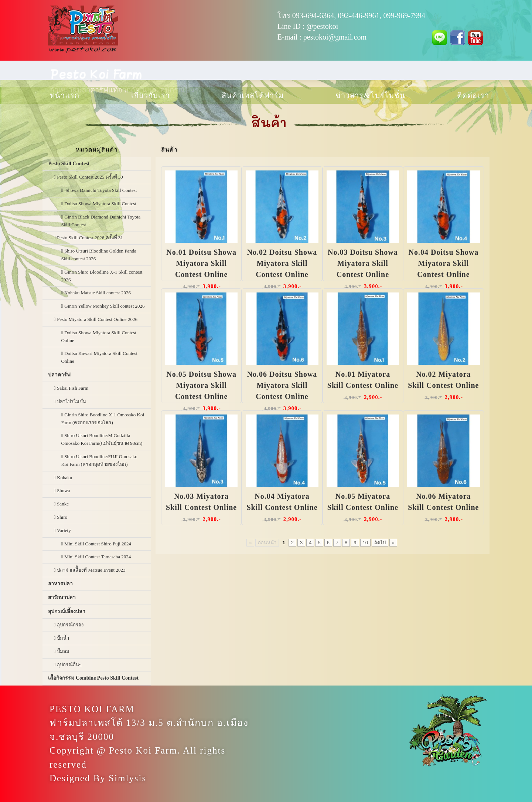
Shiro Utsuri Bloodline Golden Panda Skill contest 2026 (99, 255)
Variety (64, 530)
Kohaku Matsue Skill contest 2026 (98, 293)
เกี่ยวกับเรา (151, 95)
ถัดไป (380, 543)
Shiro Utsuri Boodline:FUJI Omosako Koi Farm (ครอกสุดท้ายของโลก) (99, 460)
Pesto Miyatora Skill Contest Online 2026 (97, 319)
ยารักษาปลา (62, 597)
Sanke (63, 504)
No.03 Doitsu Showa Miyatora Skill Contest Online (363, 263)
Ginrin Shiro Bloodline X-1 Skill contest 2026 (102, 276)
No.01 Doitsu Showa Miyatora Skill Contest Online (201, 263)
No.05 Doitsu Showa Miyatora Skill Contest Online (201, 385)
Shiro (62, 517)
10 (365, 543)
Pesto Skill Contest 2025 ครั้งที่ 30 (90, 177)
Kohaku (64, 478)
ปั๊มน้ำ (63, 638)
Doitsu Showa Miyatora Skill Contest (100, 204)
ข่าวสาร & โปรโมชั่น (370, 95)
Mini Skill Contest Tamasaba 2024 (98, 557)
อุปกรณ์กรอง (70, 625)
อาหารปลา (60, 584)
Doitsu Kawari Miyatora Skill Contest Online (99, 357)
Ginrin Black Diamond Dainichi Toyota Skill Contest (101, 221)
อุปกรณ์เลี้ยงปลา (67, 611)
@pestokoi (322, 26)
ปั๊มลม (63, 651)
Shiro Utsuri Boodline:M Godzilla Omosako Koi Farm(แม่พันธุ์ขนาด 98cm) (102, 439)
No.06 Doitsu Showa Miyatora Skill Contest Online (282, 385)
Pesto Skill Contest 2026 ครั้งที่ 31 (90, 238)
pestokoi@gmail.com (335, 37)
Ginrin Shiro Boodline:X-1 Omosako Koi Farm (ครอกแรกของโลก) (103, 419)
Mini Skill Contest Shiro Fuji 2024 (98, 544)
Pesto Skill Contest (69, 164)
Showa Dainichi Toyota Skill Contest (100, 190)
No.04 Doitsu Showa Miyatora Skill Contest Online (444, 263)
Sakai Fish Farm (73, 388)
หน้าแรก (65, 95)
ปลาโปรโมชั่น (71, 401)
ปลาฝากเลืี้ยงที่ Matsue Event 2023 (91, 570)
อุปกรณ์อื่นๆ (69, 665)
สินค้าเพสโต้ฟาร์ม (253, 95)
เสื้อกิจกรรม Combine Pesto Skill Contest (93, 678)
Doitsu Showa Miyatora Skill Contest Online (99, 336)
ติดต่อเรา (473, 95)
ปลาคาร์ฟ (59, 375)
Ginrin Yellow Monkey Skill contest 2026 (104, 306)
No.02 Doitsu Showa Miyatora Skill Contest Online (282, 263)
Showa (63, 490)
